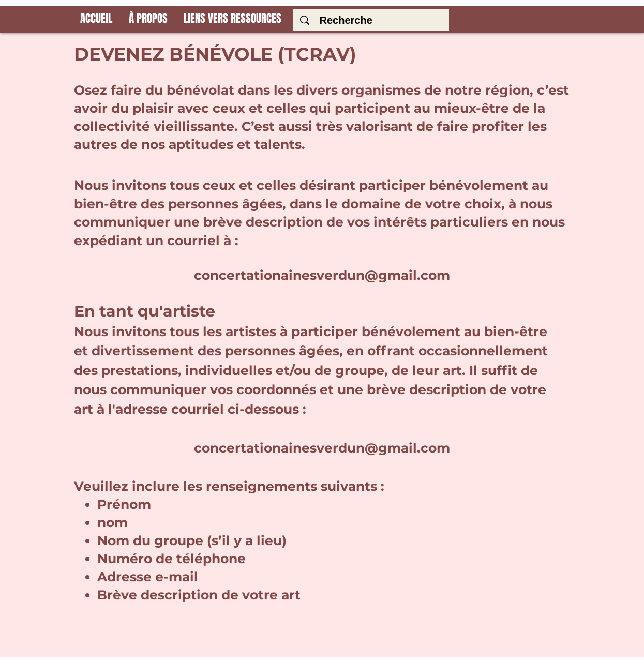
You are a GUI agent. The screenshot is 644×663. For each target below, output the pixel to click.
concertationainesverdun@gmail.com (322, 275)
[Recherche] (373, 20)
